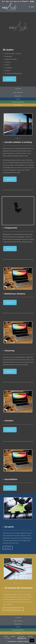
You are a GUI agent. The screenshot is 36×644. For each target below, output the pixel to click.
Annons (13, 637)
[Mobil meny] (32, 7)
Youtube (7, 638)
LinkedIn (30, 637)
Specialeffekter (8, 68)
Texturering (8, 62)
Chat (32, 640)
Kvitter (6, 637)
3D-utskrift (7, 71)
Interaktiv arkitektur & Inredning (13, 54)
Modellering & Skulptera (11, 59)
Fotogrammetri (8, 56)
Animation (7, 65)
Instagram (21, 637)
